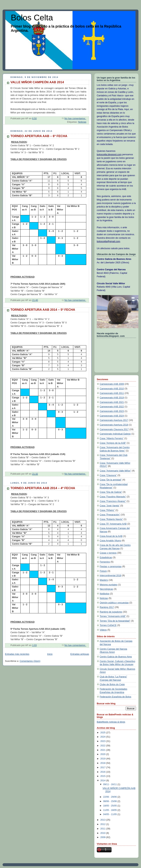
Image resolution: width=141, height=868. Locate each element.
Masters (104, 580)
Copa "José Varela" (110, 506)
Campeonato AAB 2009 (112, 384)
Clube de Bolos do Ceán (112, 684)
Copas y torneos (108, 553)
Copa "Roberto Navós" (111, 519)
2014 (103, 781)
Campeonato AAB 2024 (112, 416)
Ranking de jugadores (111, 612)
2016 (103, 772)
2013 (103, 820)
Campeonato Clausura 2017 (114, 429)
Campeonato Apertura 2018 (114, 425)
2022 (103, 746)
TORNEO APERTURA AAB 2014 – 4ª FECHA (43, 488)
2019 (103, 759)
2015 (103, 776)
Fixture (103, 571)
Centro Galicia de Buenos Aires (116, 657)
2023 (103, 741)
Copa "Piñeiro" (107, 510)
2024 (103, 737)
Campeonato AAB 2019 (112, 398)
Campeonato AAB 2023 (112, 411)
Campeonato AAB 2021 (112, 402)
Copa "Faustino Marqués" (113, 497)
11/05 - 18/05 (110, 810)
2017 (103, 767)
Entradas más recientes (17, 654)
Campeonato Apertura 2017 (114, 420)
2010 (103, 833)
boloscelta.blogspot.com (109, 155)
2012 (103, 824)
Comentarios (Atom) (30, 661)
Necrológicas (106, 589)
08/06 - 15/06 (110, 801)
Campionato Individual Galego (115, 434)
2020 (103, 754)
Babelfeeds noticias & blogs (111, 722)
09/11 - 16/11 (110, 784)
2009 (103, 837)
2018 (103, 763)
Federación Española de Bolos (115, 697)
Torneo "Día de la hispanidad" (115, 621)
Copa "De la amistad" (111, 480)
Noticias (82, 122)
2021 (103, 750)
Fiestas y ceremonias (111, 566)
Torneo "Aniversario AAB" (113, 616)
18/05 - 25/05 (110, 806)
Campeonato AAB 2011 (112, 393)
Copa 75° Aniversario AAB (113, 524)
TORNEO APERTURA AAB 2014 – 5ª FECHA (43, 310)
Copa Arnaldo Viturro (110, 541)
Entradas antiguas (80, 654)
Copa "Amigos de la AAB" (113, 443)
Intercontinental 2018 (111, 575)
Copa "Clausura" (108, 475)
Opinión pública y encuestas (114, 603)
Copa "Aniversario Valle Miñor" (115, 471)
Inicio (50, 654)
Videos (103, 630)
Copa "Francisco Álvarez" (113, 501)
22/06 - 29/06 (110, 797)
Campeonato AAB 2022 (112, 407)
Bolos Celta (32, 18)
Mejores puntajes (109, 585)
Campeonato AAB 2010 (112, 389)
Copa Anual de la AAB (111, 536)
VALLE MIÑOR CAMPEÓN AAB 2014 (37, 82)
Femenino (105, 562)
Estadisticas (106, 557)
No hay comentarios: (75, 119)
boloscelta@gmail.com (108, 241)
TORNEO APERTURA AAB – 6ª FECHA (39, 136)
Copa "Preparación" (110, 515)
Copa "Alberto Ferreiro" (112, 438)
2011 (103, 829)
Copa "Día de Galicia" (111, 492)
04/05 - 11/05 (110, 814)
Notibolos (105, 594)
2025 (103, 733)
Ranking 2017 (107, 607)
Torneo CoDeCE (108, 625)
